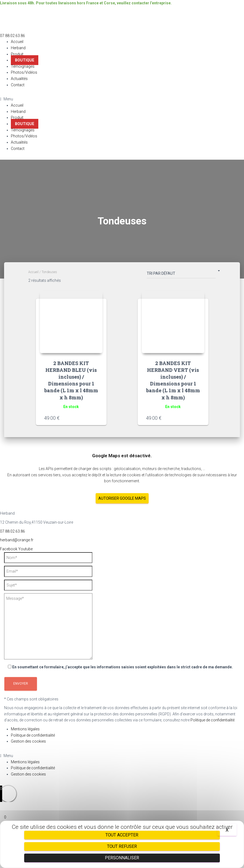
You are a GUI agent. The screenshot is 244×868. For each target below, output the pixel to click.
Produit (17, 54)
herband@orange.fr (17, 540)
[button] (12, 36)
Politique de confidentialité (212, 720)
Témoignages (23, 66)
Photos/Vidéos (24, 72)
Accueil (17, 42)
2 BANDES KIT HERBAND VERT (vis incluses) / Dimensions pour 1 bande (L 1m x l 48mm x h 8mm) (173, 380)
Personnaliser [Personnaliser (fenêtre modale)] (122, 858)
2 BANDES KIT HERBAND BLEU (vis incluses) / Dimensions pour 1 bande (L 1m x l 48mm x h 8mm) (71, 380)
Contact (18, 85)
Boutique (25, 60)
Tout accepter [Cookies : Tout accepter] (122, 835)
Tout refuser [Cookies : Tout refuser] (122, 846)
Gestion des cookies (28, 741)
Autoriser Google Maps (122, 498)
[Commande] (181, 274)
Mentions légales (25, 729)
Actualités (19, 79)
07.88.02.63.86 (12, 531)
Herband (18, 48)
